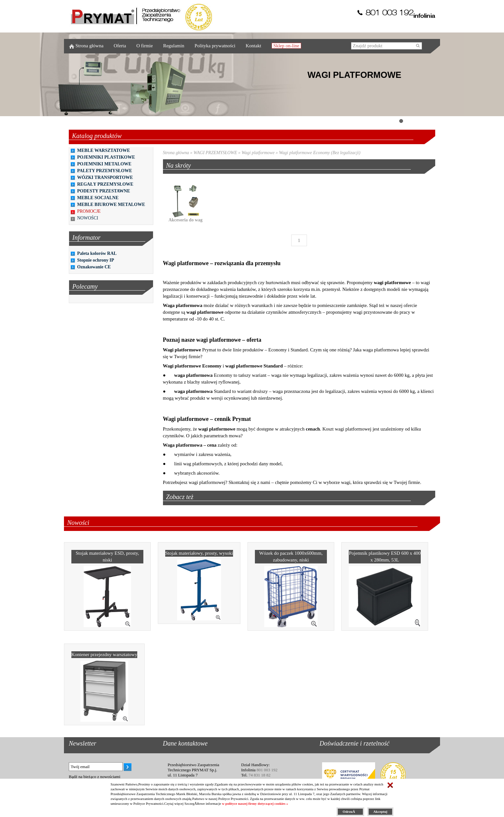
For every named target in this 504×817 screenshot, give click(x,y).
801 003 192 (267, 770)
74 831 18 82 (259, 775)
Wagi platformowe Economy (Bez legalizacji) (320, 153)
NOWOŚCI (88, 218)
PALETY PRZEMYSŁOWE (105, 171)
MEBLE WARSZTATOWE (104, 150)
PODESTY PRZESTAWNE (104, 191)
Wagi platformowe (258, 153)
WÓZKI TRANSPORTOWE (105, 177)
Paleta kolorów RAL (97, 253)
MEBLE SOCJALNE (98, 198)
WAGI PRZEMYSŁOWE (215, 153)
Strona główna (176, 153)
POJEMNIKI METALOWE (104, 164)
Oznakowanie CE (94, 267)
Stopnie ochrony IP (96, 260)
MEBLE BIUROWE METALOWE (111, 204)
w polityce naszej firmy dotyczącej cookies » (255, 803)
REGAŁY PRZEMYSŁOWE (105, 184)
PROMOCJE (89, 211)
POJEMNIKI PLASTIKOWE (106, 157)
